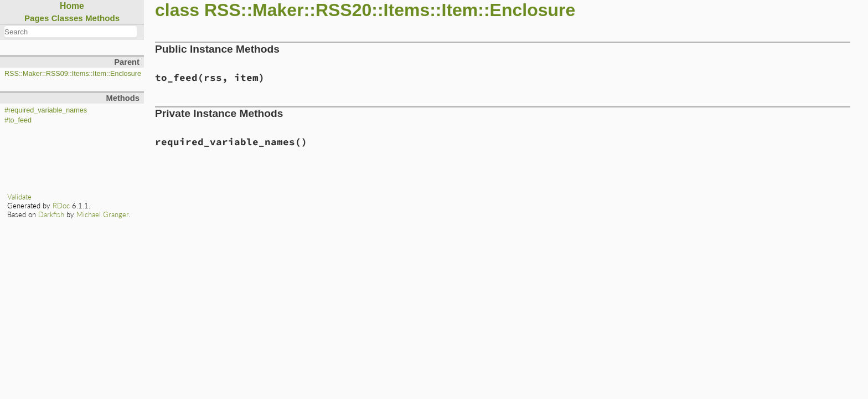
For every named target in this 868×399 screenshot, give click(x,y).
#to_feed (18, 120)
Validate (19, 197)
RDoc (61, 206)
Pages (37, 18)
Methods (102, 18)
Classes (67, 18)
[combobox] (71, 32)
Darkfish (51, 214)
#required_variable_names (46, 110)
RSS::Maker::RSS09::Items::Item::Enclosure (73, 74)
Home (72, 6)
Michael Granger (102, 214)
